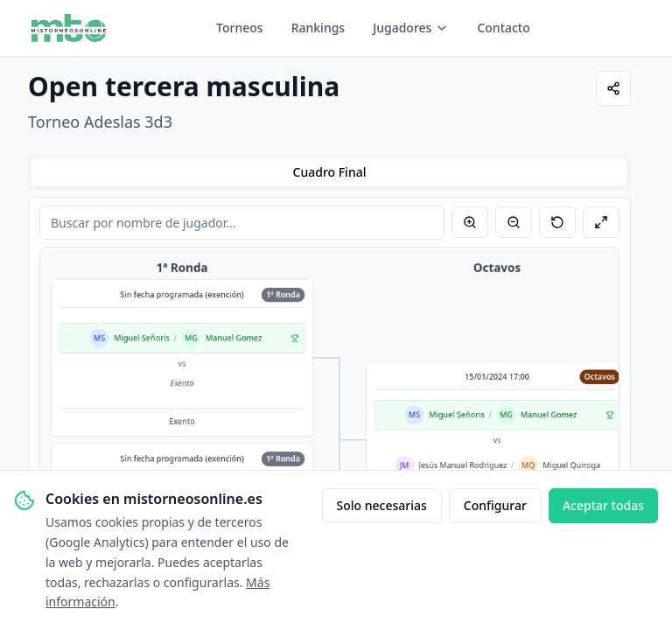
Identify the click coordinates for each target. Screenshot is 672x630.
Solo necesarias (382, 505)
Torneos (240, 28)
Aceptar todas (603, 505)
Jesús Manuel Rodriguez (462, 465)
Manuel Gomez (234, 339)
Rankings (318, 28)
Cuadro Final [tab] (330, 172)
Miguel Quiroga (571, 465)
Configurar (495, 505)
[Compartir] (613, 88)
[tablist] (329, 172)
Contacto (503, 28)
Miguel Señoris (142, 339)
